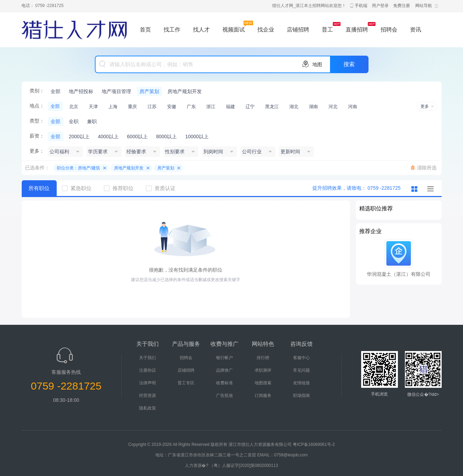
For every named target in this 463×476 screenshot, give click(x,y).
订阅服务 (263, 395)
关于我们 (148, 358)
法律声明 (148, 383)
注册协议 (148, 370)
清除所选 (427, 168)
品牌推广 (225, 370)
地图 (317, 64)
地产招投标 (81, 91)
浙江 (211, 107)
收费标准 (225, 383)
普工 (328, 30)
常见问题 (302, 370)
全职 (74, 121)
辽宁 (250, 107)
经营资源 (148, 395)
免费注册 (402, 6)
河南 (353, 107)
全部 (56, 91)
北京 (74, 107)
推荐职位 (121, 188)
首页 (146, 30)
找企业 (266, 30)
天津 (93, 107)
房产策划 (149, 91)
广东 (191, 107)
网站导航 (424, 6)
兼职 (92, 121)
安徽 (172, 107)
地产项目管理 (117, 91)
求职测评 (263, 370)
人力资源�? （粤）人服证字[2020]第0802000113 (231, 465)
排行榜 (263, 358)
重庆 (133, 107)
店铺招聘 (298, 30)
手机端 (361, 6)
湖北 (294, 107)
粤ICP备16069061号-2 (314, 444)
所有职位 (39, 188)
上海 (113, 107)
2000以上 (79, 136)
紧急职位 (79, 188)
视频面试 (234, 30)
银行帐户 (225, 358)
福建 (231, 107)
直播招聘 (357, 30)
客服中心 (302, 358)
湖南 (314, 107)
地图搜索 (263, 383)
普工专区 (186, 383)
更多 (425, 106)
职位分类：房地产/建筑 (79, 168)
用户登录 (380, 6)
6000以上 (137, 136)
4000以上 (108, 136)
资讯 (416, 30)
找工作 (172, 30)
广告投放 (225, 395)
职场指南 (302, 395)
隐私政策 (148, 408)
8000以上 (166, 136)
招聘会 (389, 30)
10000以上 (197, 136)
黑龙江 (272, 107)
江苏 (152, 107)
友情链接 (302, 383)
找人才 (202, 30)
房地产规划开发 (185, 91)
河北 (333, 107)
